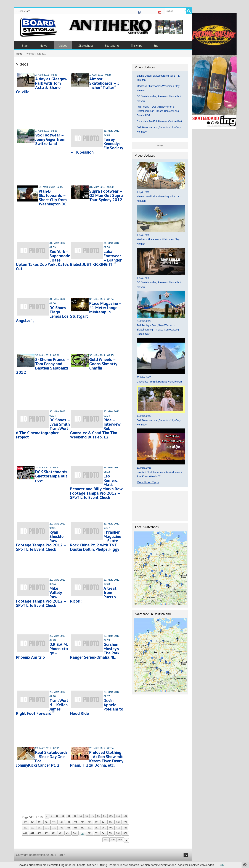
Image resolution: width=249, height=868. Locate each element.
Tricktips (136, 46)
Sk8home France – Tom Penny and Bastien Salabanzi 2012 (42, 366)
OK (222, 865)
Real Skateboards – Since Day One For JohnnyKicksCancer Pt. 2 (42, 759)
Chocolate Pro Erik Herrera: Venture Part (159, 121)
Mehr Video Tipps (148, 482)
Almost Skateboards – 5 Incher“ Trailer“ (104, 83)
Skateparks (112, 46)
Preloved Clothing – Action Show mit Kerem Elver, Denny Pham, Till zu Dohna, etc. (97, 759)
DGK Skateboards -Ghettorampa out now (52, 476)
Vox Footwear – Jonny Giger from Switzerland (50, 139)
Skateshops (86, 46)
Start (25, 46)
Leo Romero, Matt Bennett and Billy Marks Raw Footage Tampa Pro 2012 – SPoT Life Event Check (96, 487)
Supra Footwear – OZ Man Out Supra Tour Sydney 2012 (106, 195)
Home (19, 54)
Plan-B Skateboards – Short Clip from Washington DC (53, 197)
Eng (156, 46)
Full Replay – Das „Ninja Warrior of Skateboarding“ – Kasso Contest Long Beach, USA (158, 111)
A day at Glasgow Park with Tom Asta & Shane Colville (42, 85)
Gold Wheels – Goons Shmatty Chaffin (103, 364)
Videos (63, 46)
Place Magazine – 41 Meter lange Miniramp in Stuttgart (96, 310)
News (43, 46)
